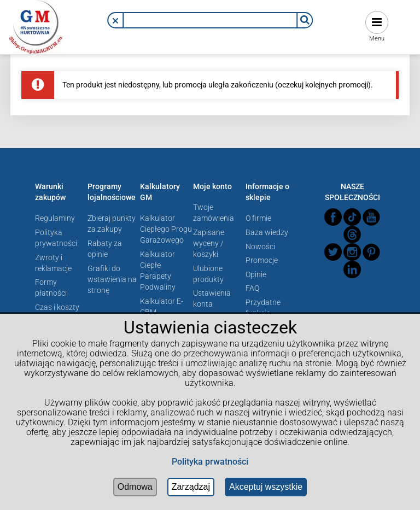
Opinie (256, 274)
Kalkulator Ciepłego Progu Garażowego (166, 229)
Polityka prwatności (210, 462)
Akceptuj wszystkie (266, 487)
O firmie (258, 218)
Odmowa (135, 487)
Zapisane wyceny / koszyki (209, 243)
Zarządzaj (191, 487)
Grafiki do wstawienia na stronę (112, 279)
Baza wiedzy (267, 232)
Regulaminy (55, 218)
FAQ (252, 288)
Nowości (260, 247)
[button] (115, 21)
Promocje (262, 260)
